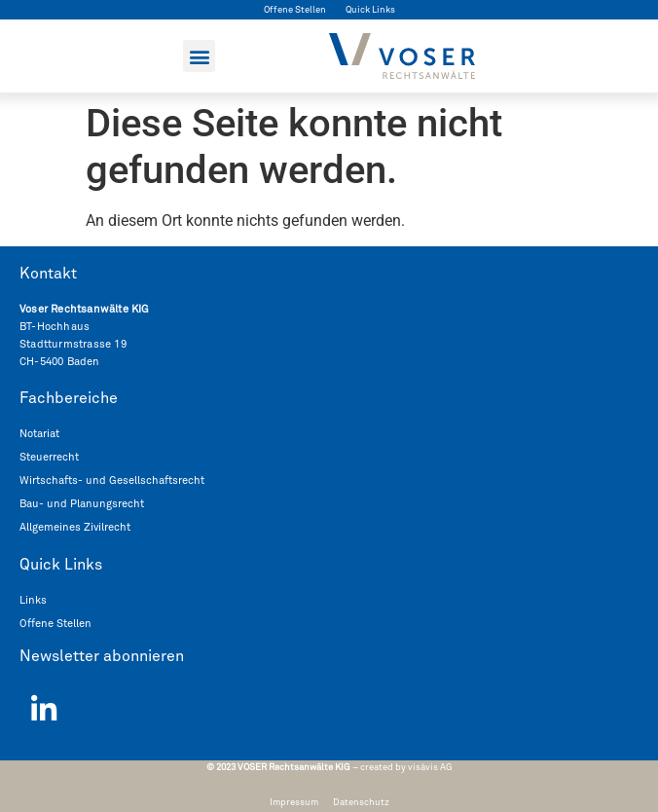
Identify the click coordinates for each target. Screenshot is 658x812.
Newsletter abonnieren (102, 656)
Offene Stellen (295, 10)
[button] (199, 56)
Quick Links (370, 10)
